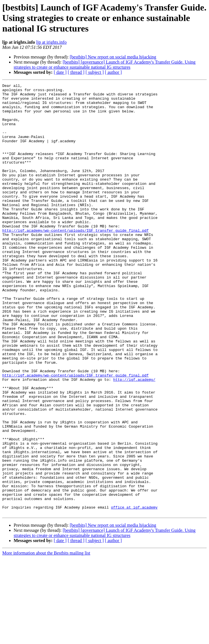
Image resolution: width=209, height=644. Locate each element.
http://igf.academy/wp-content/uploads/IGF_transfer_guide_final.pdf (75, 260)
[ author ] (113, 72)
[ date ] (60, 72)
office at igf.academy (134, 592)
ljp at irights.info (51, 42)
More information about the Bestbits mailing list (46, 639)
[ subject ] (95, 72)
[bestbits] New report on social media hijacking (113, 57)
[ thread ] (76, 72)
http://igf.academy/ (134, 439)
